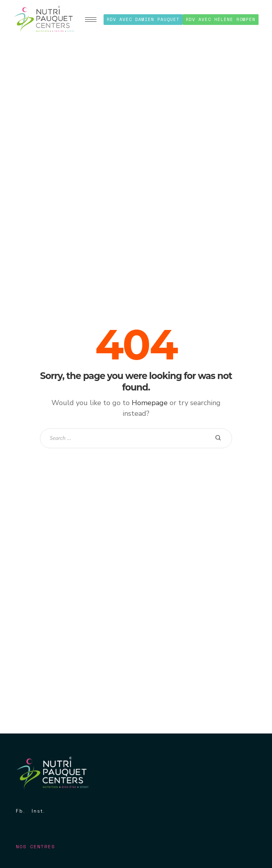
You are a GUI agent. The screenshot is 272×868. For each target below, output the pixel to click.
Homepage (150, 403)
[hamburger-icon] (91, 20)
